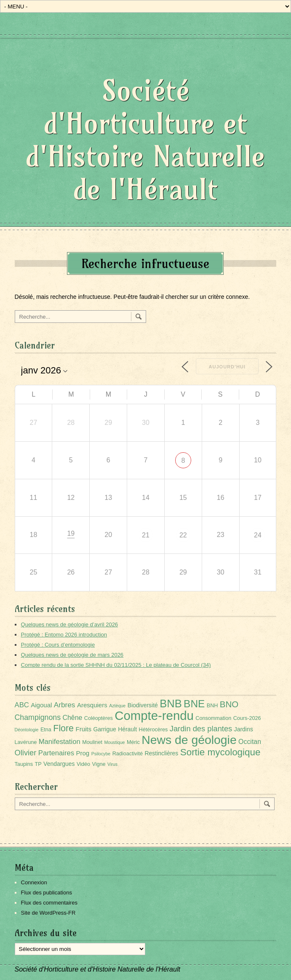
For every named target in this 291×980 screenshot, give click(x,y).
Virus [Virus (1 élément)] (112, 764)
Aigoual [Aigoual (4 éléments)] (41, 705)
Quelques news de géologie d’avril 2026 (70, 624)
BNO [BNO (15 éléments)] (229, 704)
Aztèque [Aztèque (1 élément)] (117, 706)
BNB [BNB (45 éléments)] (171, 703)
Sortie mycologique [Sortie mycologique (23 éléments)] (220, 752)
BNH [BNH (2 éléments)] (212, 706)
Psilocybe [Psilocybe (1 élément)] (101, 754)
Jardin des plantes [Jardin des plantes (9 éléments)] (201, 729)
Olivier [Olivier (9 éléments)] (26, 753)
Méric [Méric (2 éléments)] (133, 742)
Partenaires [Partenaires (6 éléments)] (56, 753)
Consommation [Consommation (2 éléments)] (213, 718)
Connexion (34, 882)
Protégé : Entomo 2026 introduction (64, 635)
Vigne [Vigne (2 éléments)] (99, 764)
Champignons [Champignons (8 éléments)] (38, 717)
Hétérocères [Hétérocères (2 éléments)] (154, 730)
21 (146, 535)
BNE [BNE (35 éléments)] (194, 704)
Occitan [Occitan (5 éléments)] (250, 742)
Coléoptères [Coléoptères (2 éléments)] (99, 718)
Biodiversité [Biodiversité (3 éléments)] (143, 705)
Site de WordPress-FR (48, 913)
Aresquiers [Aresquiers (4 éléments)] (92, 705)
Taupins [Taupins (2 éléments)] (24, 764)
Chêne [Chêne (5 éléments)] (73, 718)
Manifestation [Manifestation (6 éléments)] (60, 742)
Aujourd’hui (227, 367)
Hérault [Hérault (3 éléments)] (127, 729)
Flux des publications (47, 893)
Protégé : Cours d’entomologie (58, 645)
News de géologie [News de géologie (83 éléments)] (189, 740)
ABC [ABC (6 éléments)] (22, 705)
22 (183, 535)
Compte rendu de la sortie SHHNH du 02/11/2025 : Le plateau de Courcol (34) (116, 665)
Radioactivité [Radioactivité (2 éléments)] (128, 754)
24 (258, 535)
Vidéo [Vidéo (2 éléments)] (83, 764)
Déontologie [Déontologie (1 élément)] (27, 730)
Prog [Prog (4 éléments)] (83, 753)
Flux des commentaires (49, 903)
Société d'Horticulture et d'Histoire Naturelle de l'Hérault (145, 140)
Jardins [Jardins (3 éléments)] (244, 729)
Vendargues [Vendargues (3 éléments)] (59, 764)
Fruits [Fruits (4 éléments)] (83, 729)
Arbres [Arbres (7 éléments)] (65, 705)
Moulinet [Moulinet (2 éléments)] (92, 742)
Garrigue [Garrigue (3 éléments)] (104, 729)
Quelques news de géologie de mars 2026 (72, 655)
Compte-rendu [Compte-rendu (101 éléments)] (154, 716)
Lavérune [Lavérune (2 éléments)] (26, 742)
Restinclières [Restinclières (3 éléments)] (161, 753)
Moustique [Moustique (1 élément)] (114, 742)
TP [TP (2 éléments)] (38, 764)
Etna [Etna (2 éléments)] (46, 730)
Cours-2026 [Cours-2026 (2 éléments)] (247, 718)
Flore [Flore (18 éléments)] (63, 728)
